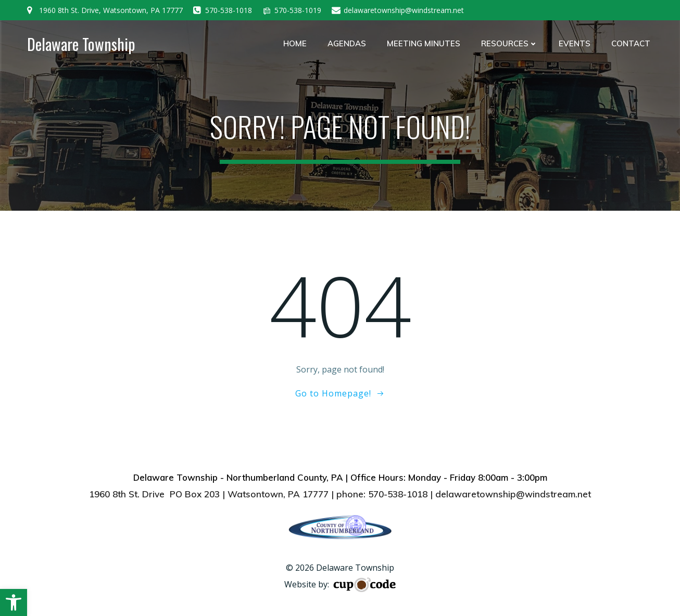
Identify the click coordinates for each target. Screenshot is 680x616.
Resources (509, 43)
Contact (631, 43)
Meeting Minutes (424, 43)
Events (575, 43)
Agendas (347, 43)
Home (295, 43)
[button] (14, 602)
